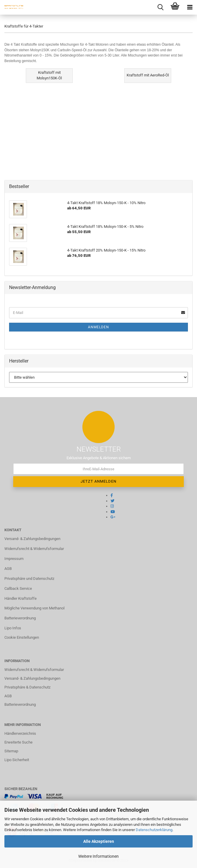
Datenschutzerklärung (154, 830)
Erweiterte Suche (18, 742)
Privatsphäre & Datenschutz (27, 687)
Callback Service (18, 588)
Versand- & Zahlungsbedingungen (32, 539)
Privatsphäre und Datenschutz (29, 579)
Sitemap (11, 751)
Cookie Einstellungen (22, 637)
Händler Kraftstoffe (21, 598)
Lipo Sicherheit (17, 760)
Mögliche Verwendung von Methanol (34, 608)
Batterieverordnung (20, 618)
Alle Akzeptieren (99, 841)
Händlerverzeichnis (20, 733)
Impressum (14, 559)
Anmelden (98, 327)
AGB (8, 569)
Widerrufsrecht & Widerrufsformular (34, 549)
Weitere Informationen (98, 856)
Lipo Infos (13, 628)
